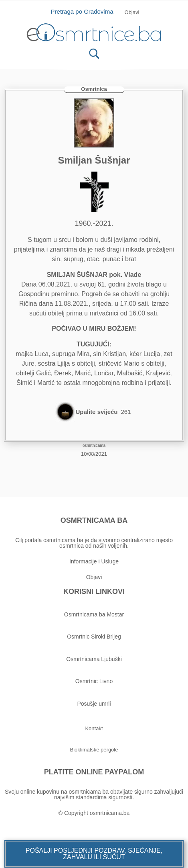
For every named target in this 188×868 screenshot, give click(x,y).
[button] (94, 854)
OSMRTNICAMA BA (94, 520)
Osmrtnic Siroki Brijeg (94, 637)
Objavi (94, 577)
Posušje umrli (94, 704)
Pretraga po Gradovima (85, 11)
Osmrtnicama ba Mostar (94, 614)
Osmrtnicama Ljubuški (94, 659)
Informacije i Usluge (94, 561)
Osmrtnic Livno (94, 681)
